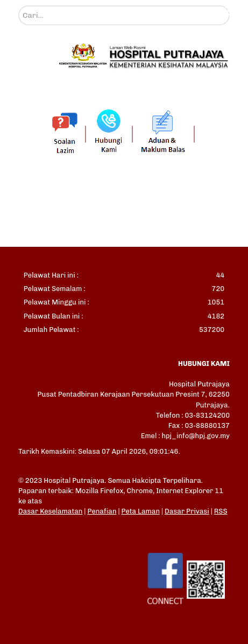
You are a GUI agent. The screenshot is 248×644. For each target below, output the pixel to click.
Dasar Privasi (187, 511)
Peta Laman (140, 511)
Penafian (102, 511)
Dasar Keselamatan (50, 511)
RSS (221, 511)
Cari (19, 6)
